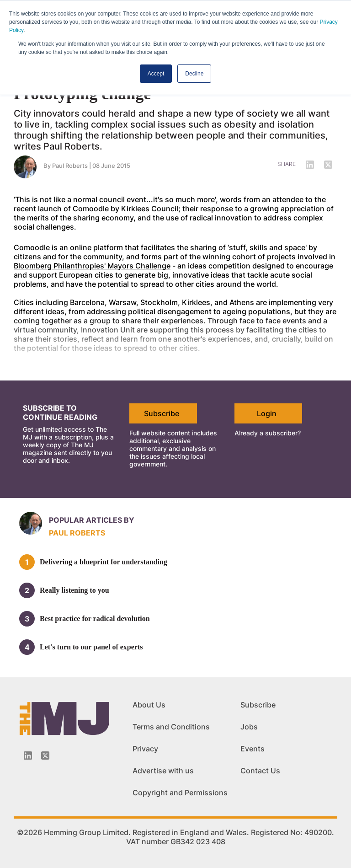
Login (267, 413)
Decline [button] (194, 74)
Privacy (145, 749)
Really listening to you (74, 590)
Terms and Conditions (171, 727)
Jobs (249, 727)
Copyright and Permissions (180, 793)
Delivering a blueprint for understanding (104, 562)
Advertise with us (163, 771)
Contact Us (260, 771)
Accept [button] (156, 74)
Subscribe (162, 413)
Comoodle (91, 209)
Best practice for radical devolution (95, 619)
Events (253, 749)
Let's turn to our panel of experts (91, 647)
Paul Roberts (70, 166)
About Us (149, 705)
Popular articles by (92, 520)
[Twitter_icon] (45, 755)
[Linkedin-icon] (28, 755)
